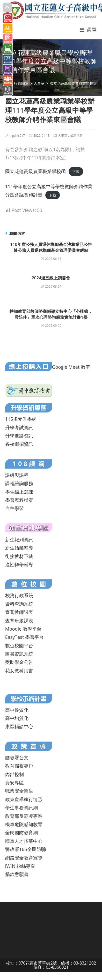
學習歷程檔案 (19, 500)
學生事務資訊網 (21, 807)
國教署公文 (17, 758)
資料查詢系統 (19, 604)
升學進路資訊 (19, 436)
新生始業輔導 (19, 548)
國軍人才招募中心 (24, 841)
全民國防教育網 (21, 832)
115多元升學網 (21, 419)
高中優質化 (17, 710)
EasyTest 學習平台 (24, 637)
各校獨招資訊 (19, 444)
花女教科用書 (19, 670)
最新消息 (76, 136)
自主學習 (14, 508)
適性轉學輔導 (19, 564)
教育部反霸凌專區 (24, 816)
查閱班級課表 (19, 621)
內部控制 (14, 774)
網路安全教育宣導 (24, 858)
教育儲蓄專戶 (19, 766)
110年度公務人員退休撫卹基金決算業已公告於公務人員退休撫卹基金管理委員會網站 (51, 247)
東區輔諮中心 (19, 726)
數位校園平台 (19, 646)
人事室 (63, 136)
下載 (76, 172)
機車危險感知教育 (24, 824)
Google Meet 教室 (71, 367)
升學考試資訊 (19, 427)
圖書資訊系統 (19, 654)
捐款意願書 (17, 874)
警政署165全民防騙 (25, 849)
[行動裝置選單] (88, 30)
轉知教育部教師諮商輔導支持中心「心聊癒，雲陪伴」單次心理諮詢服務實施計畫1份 (51, 314)
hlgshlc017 (17, 136)
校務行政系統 (19, 595)
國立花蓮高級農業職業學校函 (35, 171)
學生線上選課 (19, 492)
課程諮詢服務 (19, 483)
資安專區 (14, 783)
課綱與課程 (17, 475)
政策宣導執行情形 (24, 799)
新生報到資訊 (19, 539)
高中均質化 (17, 718)
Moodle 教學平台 (23, 629)
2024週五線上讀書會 (51, 278)
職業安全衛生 (19, 791)
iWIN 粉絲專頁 (20, 866)
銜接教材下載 (19, 556)
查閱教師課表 (19, 612)
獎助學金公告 (19, 662)
